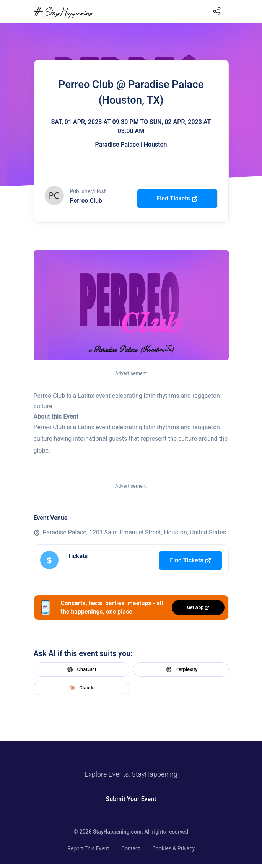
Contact (131, 848)
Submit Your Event (131, 799)
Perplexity (181, 669)
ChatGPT (81, 669)
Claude (81, 688)
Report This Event (88, 848)
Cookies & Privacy (173, 848)
